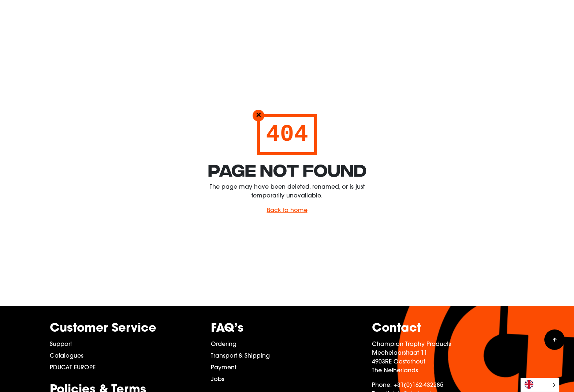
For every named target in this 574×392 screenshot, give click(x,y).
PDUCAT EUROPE (73, 368)
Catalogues (67, 356)
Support (61, 344)
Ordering (224, 344)
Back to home (287, 211)
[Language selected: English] (540, 385)
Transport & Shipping (240, 356)
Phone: (382, 385)
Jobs (218, 380)
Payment (223, 368)
